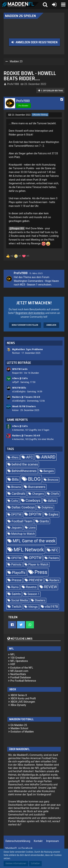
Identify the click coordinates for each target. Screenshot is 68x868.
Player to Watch (38, 565)
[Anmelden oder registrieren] (54, 5)
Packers (54, 558)
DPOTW (35, 514)
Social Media (20, 600)
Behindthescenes (24, 471)
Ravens (31, 587)
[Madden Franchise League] (20, 5)
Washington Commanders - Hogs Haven (36, 281)
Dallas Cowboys (23, 507)
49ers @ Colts (20, 378)
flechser (16, 353)
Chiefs (55, 494)
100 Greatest (18, 658)
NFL (13, 654)
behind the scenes (25, 464)
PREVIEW (36, 580)
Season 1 (34, 594)
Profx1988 (13, 84)
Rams (15, 587)
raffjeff (15, 382)
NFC (55, 550)
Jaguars (17, 528)
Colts (15, 501)
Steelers (40, 600)
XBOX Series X (19, 695)
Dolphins (47, 507)
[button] (63, 5)
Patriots (16, 565)
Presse (17, 580)
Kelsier (15, 410)
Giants (44, 521)
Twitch (16, 607)
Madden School (19, 728)
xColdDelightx (19, 392)
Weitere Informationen (16, 863)
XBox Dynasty (18, 705)
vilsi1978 (51, 607)
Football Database (21, 677)
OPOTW (35, 558)
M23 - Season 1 (29, 285)
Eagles (53, 514)
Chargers (38, 494)
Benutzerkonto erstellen (25, 325)
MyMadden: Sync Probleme (27, 349)
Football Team (22, 521)
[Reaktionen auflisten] (18, 256)
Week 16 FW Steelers (24, 406)
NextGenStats (18, 674)
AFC (29, 457)
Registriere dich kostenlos (30, 313)
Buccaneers (37, 487)
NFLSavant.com (19, 671)
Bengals (49, 471)
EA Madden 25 (19, 725)
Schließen (35, 863)
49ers (15, 457)
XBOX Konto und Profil (23, 698)
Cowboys (33, 500)
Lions (32, 528)
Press (41, 572)
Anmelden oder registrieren (37, 42)
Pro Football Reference (23, 681)
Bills (15, 479)
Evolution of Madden (22, 732)
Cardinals (18, 494)
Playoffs (19, 573)
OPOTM (16, 558)
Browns (16, 487)
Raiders (54, 580)
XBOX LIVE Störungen (23, 702)
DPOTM (16, 515)
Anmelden (51, 325)
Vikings (33, 607)
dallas (52, 501)
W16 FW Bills (19, 388)
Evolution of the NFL (22, 668)
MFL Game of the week (34, 541)
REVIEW (51, 587)
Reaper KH (18, 228)
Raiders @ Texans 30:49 (26, 397)
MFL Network (29, 550)
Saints (16, 594)
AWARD (48, 457)
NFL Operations (19, 661)
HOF (13, 664)
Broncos (53, 480)
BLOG (34, 479)
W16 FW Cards (20, 369)
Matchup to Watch (23, 534)
